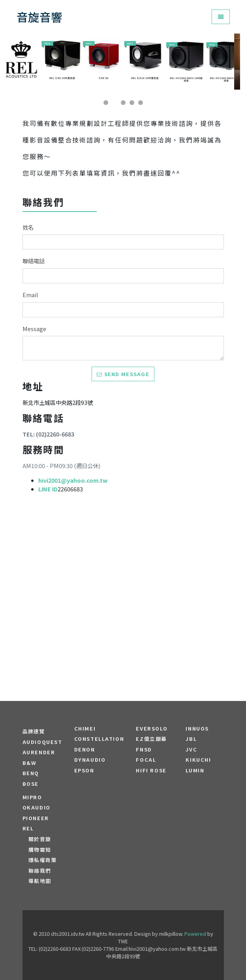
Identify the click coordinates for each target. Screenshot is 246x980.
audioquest (42, 742)
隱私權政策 (43, 860)
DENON (85, 750)
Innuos (197, 729)
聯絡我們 (40, 871)
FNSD (144, 750)
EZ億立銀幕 (151, 739)
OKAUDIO (37, 808)
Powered (195, 934)
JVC (191, 750)
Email (30, 295)
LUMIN (195, 770)
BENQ (31, 773)
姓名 (28, 227)
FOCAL (146, 760)
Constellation (99, 739)
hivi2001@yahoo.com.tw (73, 480)
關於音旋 (40, 839)
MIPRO (32, 797)
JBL (191, 739)
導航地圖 (40, 881)
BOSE (31, 784)
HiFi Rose (151, 770)
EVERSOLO (152, 729)
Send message (123, 374)
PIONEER (36, 818)
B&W (30, 763)
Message (34, 329)
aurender (39, 752)
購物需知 (40, 850)
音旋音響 (39, 17)
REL (28, 828)
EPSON (84, 770)
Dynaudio (90, 760)
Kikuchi (198, 760)
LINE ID (48, 489)
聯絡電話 (34, 261)
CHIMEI (85, 729)
